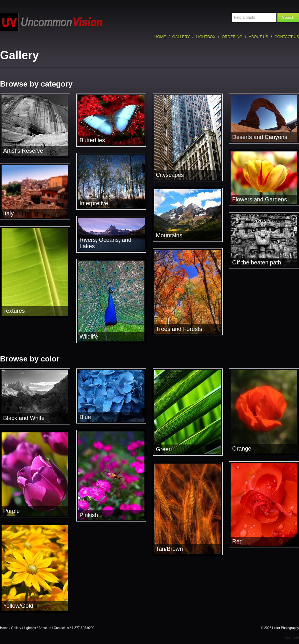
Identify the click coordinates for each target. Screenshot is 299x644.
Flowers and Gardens (260, 199)
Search (288, 17)
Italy (8, 213)
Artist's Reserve (23, 151)
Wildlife (89, 337)
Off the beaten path (257, 262)
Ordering (232, 37)
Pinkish (89, 515)
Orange (242, 449)
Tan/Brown (169, 549)
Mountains (169, 235)
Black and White (24, 418)
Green (164, 449)
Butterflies (92, 140)
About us (258, 37)
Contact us (287, 37)
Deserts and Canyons (260, 137)
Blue (85, 417)
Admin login (292, 638)
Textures (14, 311)
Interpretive (94, 203)
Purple (11, 511)
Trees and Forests (179, 329)
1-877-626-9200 (83, 628)
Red (237, 542)
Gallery (181, 37)
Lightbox (206, 37)
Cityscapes (170, 175)
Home (160, 37)
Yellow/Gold (18, 606)
